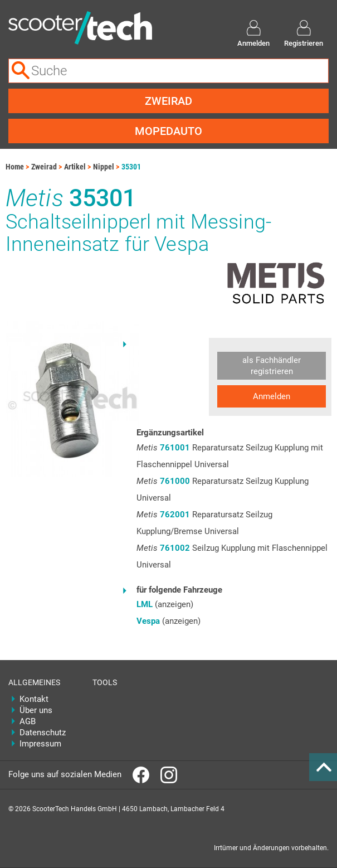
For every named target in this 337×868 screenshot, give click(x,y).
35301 (131, 167)
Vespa (148, 621)
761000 (175, 481)
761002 (175, 548)
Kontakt (34, 699)
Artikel (75, 167)
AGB (28, 721)
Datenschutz (43, 733)
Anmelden (272, 396)
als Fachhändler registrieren (272, 366)
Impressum (40, 744)
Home (15, 167)
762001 (175, 515)
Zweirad (169, 101)
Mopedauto (169, 131)
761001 (175, 448)
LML (145, 604)
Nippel (104, 167)
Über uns (36, 710)
